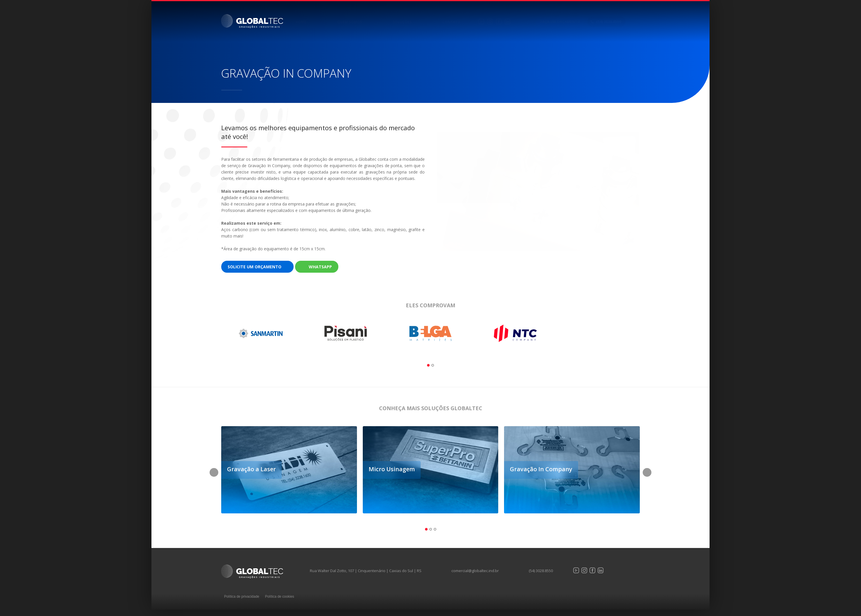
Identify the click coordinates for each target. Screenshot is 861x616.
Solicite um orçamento (254, 267)
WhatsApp (320, 267)
